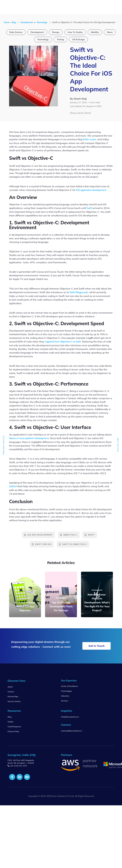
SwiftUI (13, 486)
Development (27, 22)
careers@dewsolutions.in (71, 731)
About (10, 687)
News (110, 32)
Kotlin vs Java (90, 139)
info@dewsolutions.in (70, 717)
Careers (11, 692)
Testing (60, 39)
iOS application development (91, 190)
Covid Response (14, 727)
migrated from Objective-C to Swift (63, 342)
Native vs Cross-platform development (29, 438)
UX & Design (78, 39)
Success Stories (14, 701)
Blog (14, 22)
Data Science (16, 32)
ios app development (38, 535)
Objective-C (69, 535)
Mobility (95, 32)
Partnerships (13, 696)
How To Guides (75, 32)
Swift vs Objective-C (73, 544)
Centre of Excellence (69, 686)
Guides (10, 722)
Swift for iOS (42, 544)
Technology (42, 22)
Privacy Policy (13, 731)
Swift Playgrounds (79, 292)
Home (7, 22)
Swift (90, 208)
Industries (65, 696)
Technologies (66, 691)
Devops (56, 32)
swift (90, 535)
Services (64, 701)
